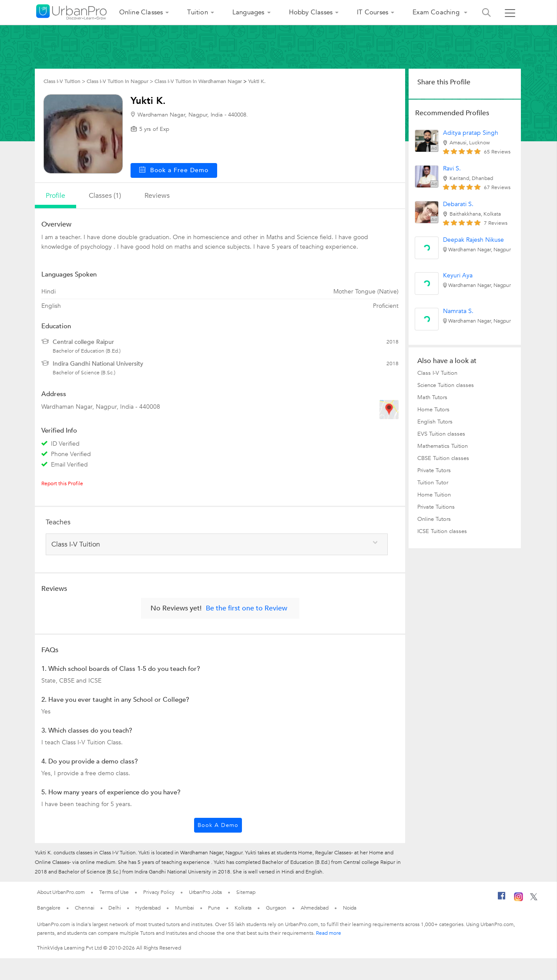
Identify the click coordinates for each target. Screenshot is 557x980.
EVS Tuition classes (441, 434)
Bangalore (49, 908)
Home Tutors (433, 410)
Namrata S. (458, 311)
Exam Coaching (437, 12)
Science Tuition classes (446, 385)
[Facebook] (502, 899)
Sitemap (246, 892)
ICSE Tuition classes (442, 531)
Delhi (115, 908)
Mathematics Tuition (443, 446)
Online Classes (141, 12)
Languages (248, 12)
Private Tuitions (436, 507)
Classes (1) (105, 196)
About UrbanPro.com (61, 892)
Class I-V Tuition (437, 373)
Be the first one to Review (247, 608)
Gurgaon (276, 908)
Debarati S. (458, 204)
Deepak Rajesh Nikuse (473, 240)
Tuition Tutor (433, 483)
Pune (214, 908)
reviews (157, 196)
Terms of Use (114, 892)
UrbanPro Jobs (206, 892)
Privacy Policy (159, 892)
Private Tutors (434, 470)
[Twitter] (534, 899)
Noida (350, 908)
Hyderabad (148, 908)
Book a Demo (218, 825)
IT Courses (372, 12)
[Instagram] (518, 900)
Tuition (197, 12)
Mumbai (184, 908)
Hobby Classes (311, 12)
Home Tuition (434, 495)
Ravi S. (452, 168)
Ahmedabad (315, 908)
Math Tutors (432, 397)
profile (55, 196)
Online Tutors (434, 519)
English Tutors (435, 422)
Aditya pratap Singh (471, 133)
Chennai (84, 908)
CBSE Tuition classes (443, 458)
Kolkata (243, 908)
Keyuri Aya (458, 275)
